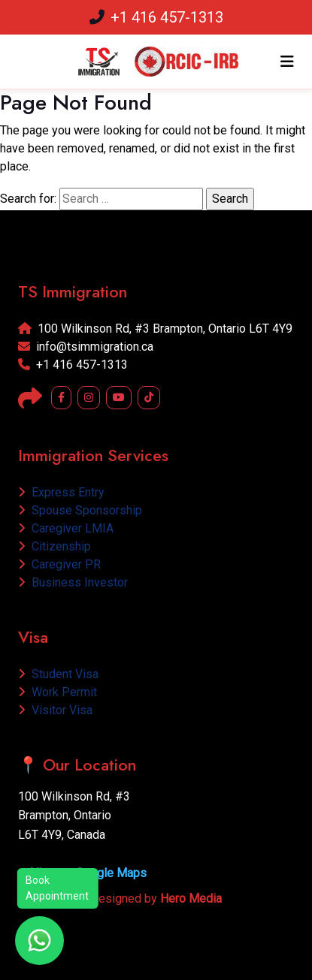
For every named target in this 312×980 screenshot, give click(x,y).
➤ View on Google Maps (82, 873)
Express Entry (61, 492)
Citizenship (55, 546)
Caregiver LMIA (66, 528)
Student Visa (58, 674)
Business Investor (73, 582)
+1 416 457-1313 (156, 17)
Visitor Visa (55, 710)
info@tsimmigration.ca (86, 347)
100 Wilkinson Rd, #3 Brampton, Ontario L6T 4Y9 (155, 329)
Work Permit (58, 692)
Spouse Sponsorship (80, 510)
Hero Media (191, 899)
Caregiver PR (59, 564)
